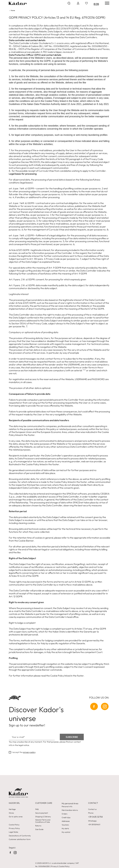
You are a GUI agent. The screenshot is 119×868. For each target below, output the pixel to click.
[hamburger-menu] (106, 3)
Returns (38, 826)
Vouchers (65, 825)
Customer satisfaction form (20, 839)
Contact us (92, 809)
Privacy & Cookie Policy (60, 866)
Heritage (12, 809)
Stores (11, 813)
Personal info (67, 807)
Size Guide (39, 829)
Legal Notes (13, 832)
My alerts (65, 829)
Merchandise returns (70, 810)
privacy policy (29, 752)
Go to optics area (16, 817)
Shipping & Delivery (43, 817)
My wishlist (66, 832)
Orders (64, 814)
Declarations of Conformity (20, 836)
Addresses (66, 821)
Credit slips (66, 818)
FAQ (37, 809)
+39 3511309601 (94, 825)
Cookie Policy (14, 825)
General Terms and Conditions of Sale (43, 821)
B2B (96, 4)
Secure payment (42, 813)
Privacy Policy (14, 828)
